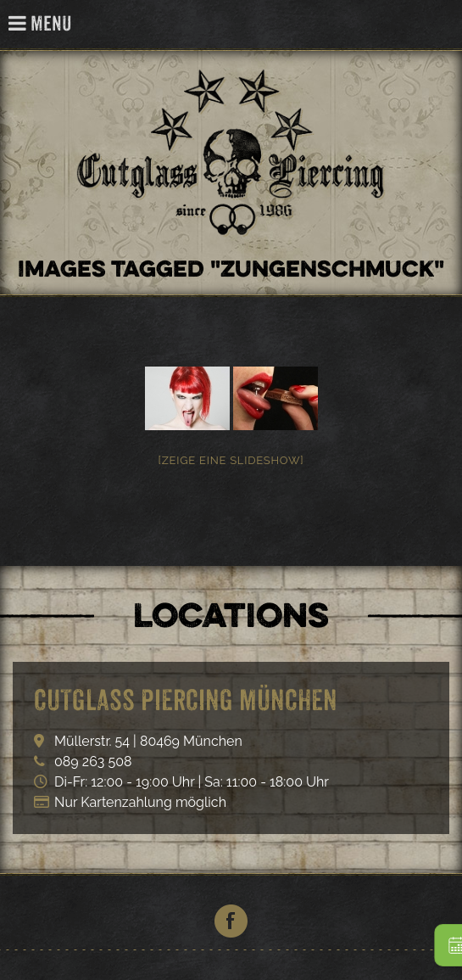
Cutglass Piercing (440, 25)
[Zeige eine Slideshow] (231, 460)
